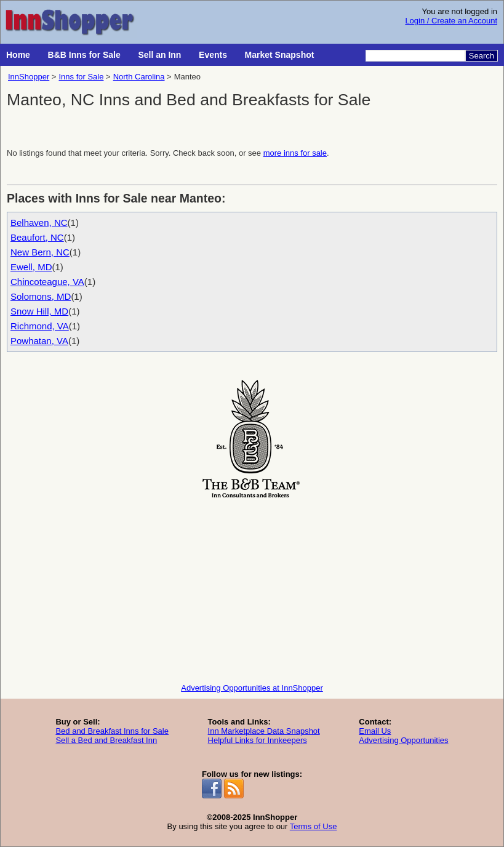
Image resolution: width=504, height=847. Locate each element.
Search (482, 56)
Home (18, 55)
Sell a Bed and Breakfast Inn (106, 740)
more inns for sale (295, 153)
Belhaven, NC (39, 223)
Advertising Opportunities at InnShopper (252, 688)
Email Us (375, 731)
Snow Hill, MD (39, 311)
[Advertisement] (252, 588)
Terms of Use (314, 826)
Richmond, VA (40, 326)
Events (213, 55)
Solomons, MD (41, 296)
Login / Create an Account (451, 21)
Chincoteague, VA (47, 282)
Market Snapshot (280, 55)
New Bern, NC (40, 252)
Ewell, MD (31, 267)
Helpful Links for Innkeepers (258, 740)
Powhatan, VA (39, 341)
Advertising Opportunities (403, 740)
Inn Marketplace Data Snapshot (264, 731)
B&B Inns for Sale (84, 55)
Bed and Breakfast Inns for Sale (112, 731)
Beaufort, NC (37, 237)
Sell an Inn (159, 55)
